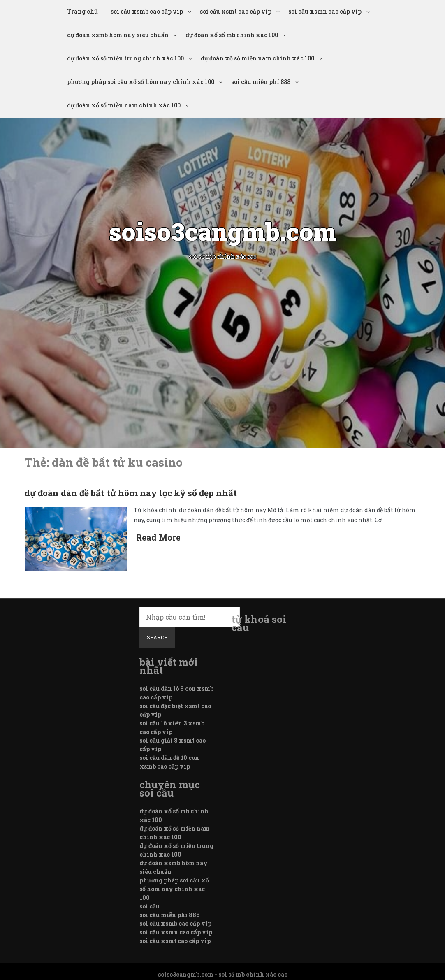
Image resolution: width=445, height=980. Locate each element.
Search (157, 637)
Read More (158, 537)
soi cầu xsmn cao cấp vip (325, 11)
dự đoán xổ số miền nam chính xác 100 (257, 58)
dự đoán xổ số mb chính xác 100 (232, 35)
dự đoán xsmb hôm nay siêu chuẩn (118, 35)
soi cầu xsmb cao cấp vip (147, 11)
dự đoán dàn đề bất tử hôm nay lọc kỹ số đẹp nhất (131, 493)
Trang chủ (82, 11)
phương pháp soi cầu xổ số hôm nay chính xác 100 (141, 82)
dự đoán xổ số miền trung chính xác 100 (125, 58)
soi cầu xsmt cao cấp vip (236, 11)
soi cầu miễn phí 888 (261, 82)
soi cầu (149, 906)
